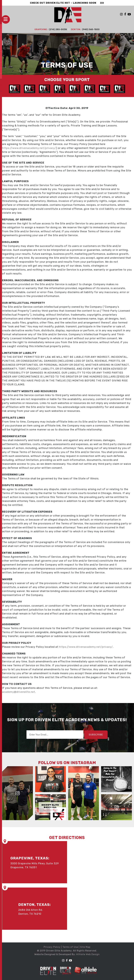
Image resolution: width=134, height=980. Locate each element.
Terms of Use (70, 947)
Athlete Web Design (88, 954)
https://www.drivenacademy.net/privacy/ (29, 148)
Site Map (85, 947)
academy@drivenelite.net (19, 692)
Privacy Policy (52, 947)
